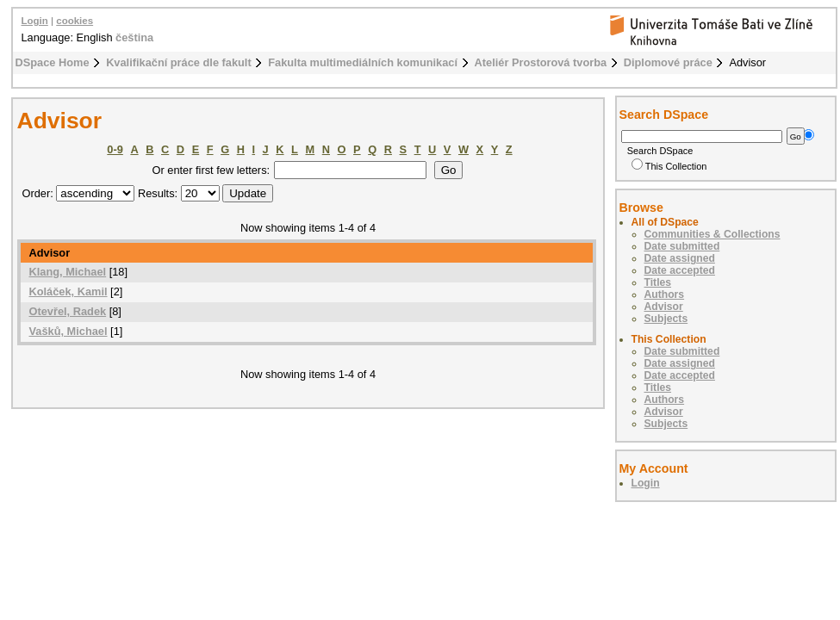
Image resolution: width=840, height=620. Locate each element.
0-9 (115, 149)
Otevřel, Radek (68, 311)
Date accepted (680, 270)
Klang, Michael (68, 272)
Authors (665, 294)
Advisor (664, 307)
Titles (658, 282)
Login (35, 21)
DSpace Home (53, 62)
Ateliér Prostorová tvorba (541, 62)
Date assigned (680, 258)
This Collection (669, 166)
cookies (75, 21)
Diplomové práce (668, 62)
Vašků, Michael (68, 331)
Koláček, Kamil (68, 291)
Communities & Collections (712, 234)
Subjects (666, 319)
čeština (134, 37)
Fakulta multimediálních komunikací (363, 62)
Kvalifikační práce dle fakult (179, 62)
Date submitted (682, 246)
